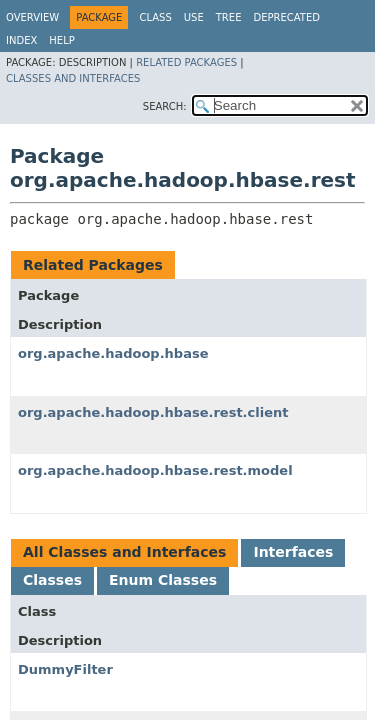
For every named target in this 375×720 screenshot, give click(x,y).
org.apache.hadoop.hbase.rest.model (155, 470)
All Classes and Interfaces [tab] (124, 552)
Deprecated (286, 17)
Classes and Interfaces (73, 78)
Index (21, 40)
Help (61, 40)
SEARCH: (165, 106)
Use (194, 17)
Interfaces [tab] (293, 552)
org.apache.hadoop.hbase (113, 353)
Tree (229, 17)
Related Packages (186, 62)
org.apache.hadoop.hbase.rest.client (153, 412)
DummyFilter (65, 669)
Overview (32, 17)
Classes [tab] (52, 580)
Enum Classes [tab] (163, 580)
